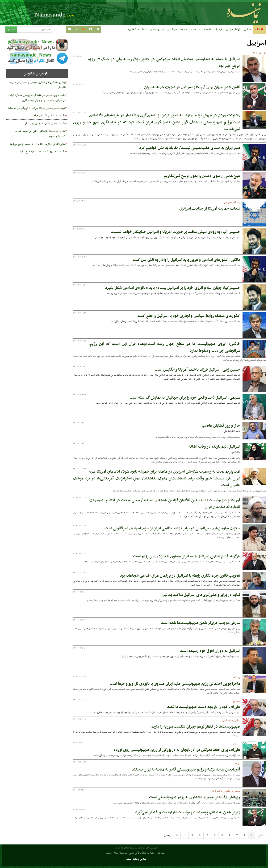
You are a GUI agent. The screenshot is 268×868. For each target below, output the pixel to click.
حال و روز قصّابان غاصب (221, 426)
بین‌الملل (172, 29)
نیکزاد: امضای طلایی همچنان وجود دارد (45, 123)
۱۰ (185, 835)
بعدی (167, 835)
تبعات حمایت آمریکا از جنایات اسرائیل (210, 209)
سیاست (195, 29)
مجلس (248, 29)
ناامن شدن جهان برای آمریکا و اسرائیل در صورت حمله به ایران (192, 87)
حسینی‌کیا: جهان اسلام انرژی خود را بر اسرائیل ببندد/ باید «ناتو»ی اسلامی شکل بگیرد (173, 288)
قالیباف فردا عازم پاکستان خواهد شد (47, 116)
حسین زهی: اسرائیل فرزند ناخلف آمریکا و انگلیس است (197, 370)
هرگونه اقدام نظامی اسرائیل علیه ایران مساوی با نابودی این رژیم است (187, 556)
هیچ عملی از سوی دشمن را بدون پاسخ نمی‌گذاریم (202, 176)
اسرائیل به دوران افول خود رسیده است (210, 651)
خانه (260, 29)
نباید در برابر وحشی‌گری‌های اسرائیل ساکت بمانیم (201, 595)
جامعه (184, 29)
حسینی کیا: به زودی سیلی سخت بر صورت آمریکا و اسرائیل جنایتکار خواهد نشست (175, 232)
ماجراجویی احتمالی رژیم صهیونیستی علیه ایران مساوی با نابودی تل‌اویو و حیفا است (175, 684)
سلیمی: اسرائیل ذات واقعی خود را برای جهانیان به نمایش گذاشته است (185, 398)
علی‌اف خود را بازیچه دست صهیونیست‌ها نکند (204, 707)
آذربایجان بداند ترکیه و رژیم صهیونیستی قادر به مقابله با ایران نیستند (186, 770)
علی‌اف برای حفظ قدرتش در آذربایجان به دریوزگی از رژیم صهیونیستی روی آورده (177, 750)
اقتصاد (207, 29)
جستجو (11, 29)
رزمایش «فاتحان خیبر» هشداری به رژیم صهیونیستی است (195, 797)
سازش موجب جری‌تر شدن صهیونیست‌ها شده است (201, 623)
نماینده (218, 12)
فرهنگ (218, 29)
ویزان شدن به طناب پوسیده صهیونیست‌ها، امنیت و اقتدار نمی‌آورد (188, 812)
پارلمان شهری (233, 29)
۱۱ (177, 835)
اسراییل (257, 43)
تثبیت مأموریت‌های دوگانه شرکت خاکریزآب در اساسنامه (37, 108)
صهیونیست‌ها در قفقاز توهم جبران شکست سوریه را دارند (196, 727)
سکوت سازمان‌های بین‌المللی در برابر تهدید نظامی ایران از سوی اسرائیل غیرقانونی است (172, 528)
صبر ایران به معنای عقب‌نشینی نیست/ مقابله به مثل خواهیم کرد (190, 148)
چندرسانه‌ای (157, 29)
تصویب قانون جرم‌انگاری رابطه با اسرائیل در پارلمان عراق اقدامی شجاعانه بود (180, 576)
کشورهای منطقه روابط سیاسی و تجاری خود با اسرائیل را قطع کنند (189, 316)
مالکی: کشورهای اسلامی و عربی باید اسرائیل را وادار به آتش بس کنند (186, 260)
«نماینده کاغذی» (137, 29)
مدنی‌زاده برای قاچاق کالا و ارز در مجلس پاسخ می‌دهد (38, 144)
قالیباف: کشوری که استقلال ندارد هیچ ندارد (43, 152)
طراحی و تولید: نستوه (136, 859)
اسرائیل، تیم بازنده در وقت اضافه (214, 447)
